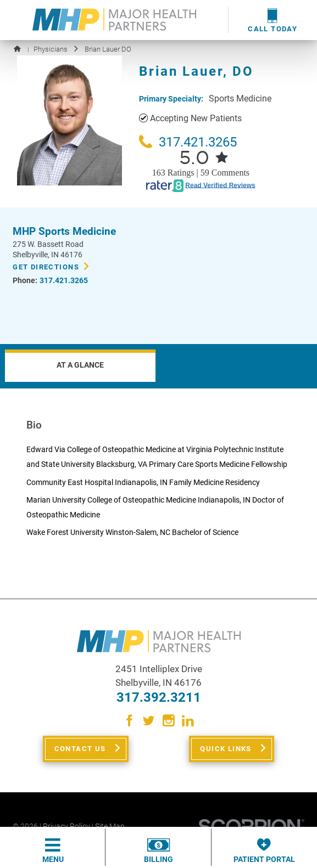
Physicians (51, 49)
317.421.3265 (188, 142)
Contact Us (80, 749)
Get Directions (46, 267)
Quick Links (226, 749)
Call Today (272, 20)
